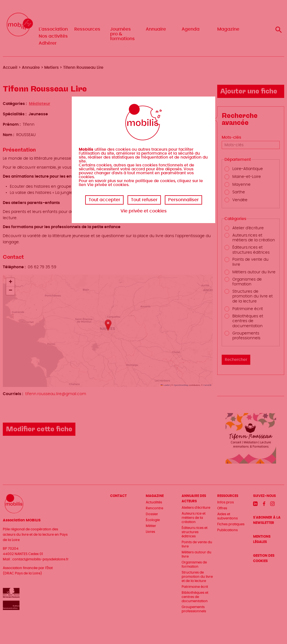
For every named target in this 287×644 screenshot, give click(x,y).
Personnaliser (183, 200)
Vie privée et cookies (144, 211)
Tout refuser (144, 200)
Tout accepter (104, 200)
